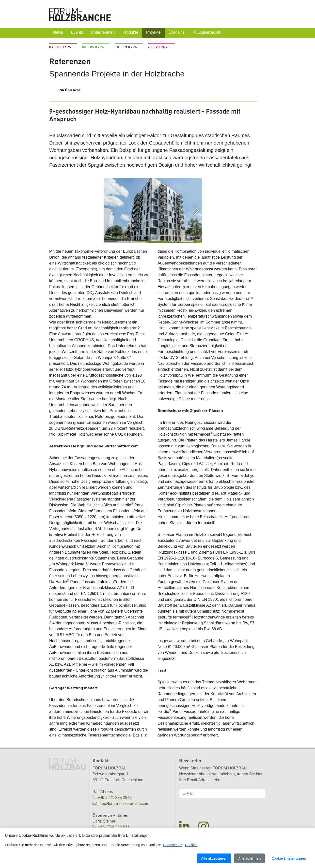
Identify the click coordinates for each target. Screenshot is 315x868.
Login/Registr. (207, 32)
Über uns (177, 32)
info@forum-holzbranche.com (123, 803)
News (58, 32)
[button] (145, 238)
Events (77, 32)
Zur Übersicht (70, 90)
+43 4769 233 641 (113, 827)
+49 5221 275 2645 (114, 798)
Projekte (153, 32)
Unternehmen (103, 32)
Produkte (130, 32)
